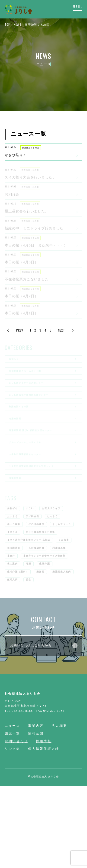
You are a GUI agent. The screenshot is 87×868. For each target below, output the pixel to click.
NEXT (67, 355)
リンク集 (12, 831)
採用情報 (44, 823)
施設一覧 (12, 816)
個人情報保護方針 (44, 831)
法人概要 (59, 808)
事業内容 (36, 808)
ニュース (12, 808)
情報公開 (36, 816)
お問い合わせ (16, 823)
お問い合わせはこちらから (44, 728)
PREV (15, 355)
